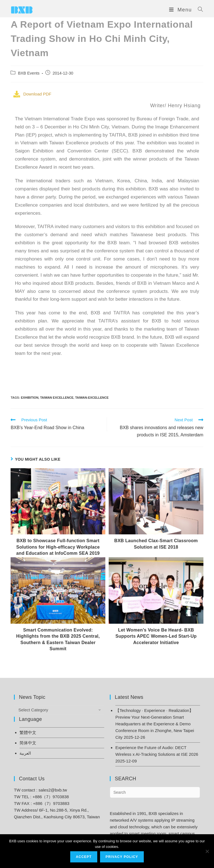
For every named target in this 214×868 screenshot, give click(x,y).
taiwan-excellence (92, 398)
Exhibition (30, 398)
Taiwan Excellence (57, 398)
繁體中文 (28, 732)
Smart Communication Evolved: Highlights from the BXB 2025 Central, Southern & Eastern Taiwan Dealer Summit (58, 639)
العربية (25, 753)
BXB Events (29, 73)
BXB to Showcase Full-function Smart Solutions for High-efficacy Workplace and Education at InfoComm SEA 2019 (58, 547)
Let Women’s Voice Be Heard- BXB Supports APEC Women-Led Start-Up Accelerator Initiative (156, 636)
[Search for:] (199, 10)
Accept (84, 857)
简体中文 (28, 743)
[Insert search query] (155, 792)
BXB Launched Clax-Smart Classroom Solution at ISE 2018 (156, 544)
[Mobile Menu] (181, 10)
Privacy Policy (122, 857)
